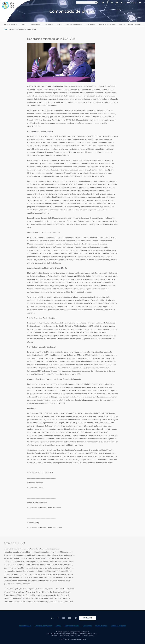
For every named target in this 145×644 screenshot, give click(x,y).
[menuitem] (127, 2)
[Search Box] (87, 2)
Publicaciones (90, 24)
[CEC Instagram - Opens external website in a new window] (112, 2)
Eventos (122, 24)
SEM (59, 24)
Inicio (5, 29)
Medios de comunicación (107, 24)
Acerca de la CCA (9, 24)
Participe (48, 24)
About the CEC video (111, 559)
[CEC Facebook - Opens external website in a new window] (108, 2)
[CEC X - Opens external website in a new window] (122, 2)
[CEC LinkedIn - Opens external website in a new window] (103, 2)
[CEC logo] (17, 17)
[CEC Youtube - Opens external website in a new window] (117, 2)
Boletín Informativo (135, 24)
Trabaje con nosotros (72, 626)
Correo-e (91, 636)
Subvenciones (35, 24)
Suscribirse (88, 618)
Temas (23, 24)
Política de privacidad (118, 626)
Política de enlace (101, 626)
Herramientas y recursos (74, 24)
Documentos (87, 626)
